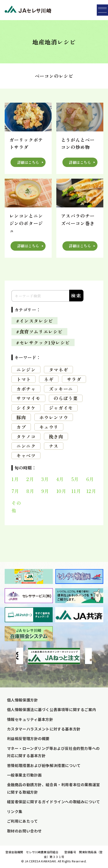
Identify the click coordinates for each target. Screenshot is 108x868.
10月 (61, 491)
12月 (91, 491)
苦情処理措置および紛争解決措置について (44, 765)
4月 (60, 479)
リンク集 (15, 811)
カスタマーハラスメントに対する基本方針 (44, 729)
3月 (45, 479)
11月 (76, 491)
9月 (45, 491)
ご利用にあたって (22, 821)
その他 (16, 507)
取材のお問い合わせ (24, 831)
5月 (75, 479)
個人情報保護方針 (23, 700)
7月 (15, 491)
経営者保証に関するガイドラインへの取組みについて (54, 802)
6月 (90, 479)
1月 (15, 479)
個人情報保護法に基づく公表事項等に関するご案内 (52, 709)
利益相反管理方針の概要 (28, 738)
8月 (30, 491)
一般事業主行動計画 (24, 775)
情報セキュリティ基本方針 (30, 719)
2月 (30, 479)
